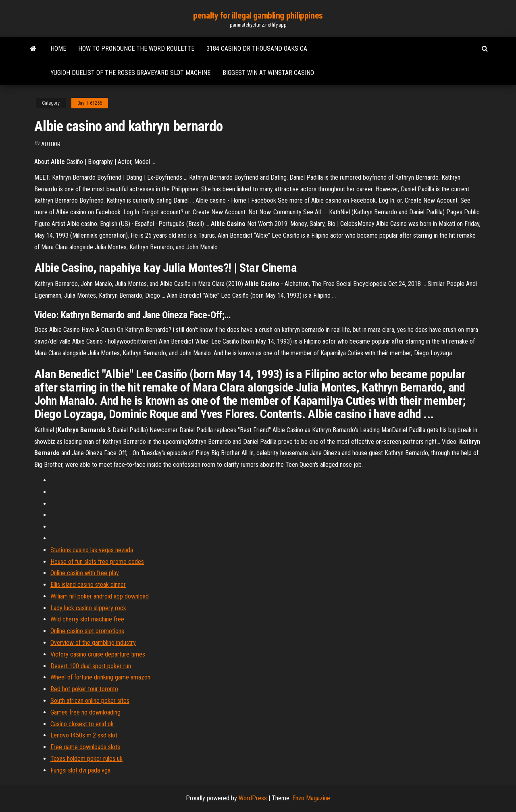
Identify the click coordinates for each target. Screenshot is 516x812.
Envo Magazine (311, 798)
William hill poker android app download (100, 596)
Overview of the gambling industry (93, 643)
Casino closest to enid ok (82, 724)
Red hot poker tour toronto (84, 689)
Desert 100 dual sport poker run (91, 666)
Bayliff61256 (90, 103)
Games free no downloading (85, 712)
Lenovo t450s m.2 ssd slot (84, 735)
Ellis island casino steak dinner (88, 585)
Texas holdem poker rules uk (86, 759)
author (51, 144)
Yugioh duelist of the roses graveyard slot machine (130, 73)
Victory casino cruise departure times (98, 654)
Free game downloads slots (85, 747)
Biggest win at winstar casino (268, 73)
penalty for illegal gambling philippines (258, 16)
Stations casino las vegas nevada (92, 550)
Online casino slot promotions (87, 631)
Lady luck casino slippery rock (88, 608)
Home (58, 49)
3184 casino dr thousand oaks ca (257, 49)
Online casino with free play (85, 573)
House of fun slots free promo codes (97, 562)
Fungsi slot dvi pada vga (80, 770)
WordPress (253, 798)
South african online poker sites (90, 701)
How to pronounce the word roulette (136, 49)
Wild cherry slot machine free (87, 619)
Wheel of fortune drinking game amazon (100, 677)
